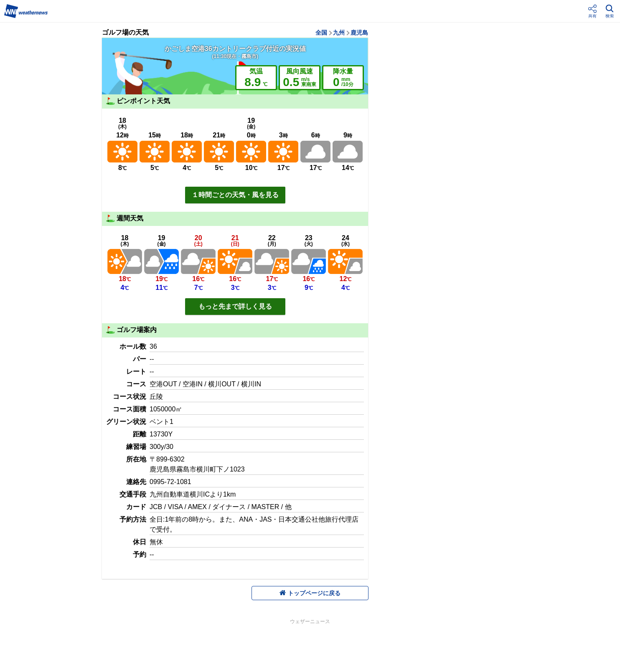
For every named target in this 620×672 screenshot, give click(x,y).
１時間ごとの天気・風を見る (235, 195)
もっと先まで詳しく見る (235, 306)
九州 (339, 33)
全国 (321, 33)
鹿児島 (359, 33)
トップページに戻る (310, 593)
